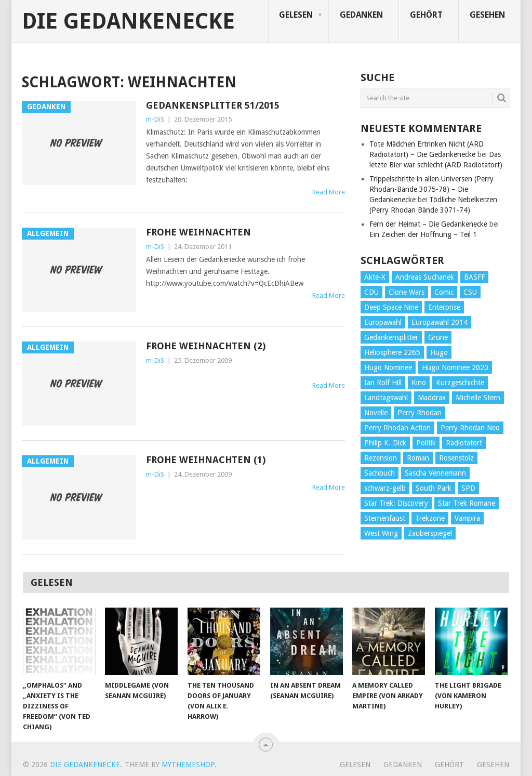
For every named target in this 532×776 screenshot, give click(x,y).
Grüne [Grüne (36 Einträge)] (438, 337)
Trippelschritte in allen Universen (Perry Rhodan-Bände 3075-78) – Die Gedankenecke (431, 189)
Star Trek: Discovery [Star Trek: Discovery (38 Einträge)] (396, 503)
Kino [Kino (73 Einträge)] (419, 383)
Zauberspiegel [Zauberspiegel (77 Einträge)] (430, 533)
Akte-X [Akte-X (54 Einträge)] (375, 277)
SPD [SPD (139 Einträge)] (468, 488)
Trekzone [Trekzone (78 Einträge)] (430, 518)
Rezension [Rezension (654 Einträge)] (381, 458)
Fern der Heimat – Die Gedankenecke (428, 224)
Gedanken (361, 15)
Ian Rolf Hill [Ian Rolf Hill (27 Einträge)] (383, 383)
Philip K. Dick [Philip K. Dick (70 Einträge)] (385, 443)
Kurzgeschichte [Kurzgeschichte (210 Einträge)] (460, 383)
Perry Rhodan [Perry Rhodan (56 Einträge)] (420, 413)
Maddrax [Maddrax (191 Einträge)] (432, 398)
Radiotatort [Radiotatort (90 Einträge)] (464, 443)
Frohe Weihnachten (198, 232)
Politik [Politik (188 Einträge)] (426, 443)
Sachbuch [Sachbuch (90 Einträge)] (380, 473)
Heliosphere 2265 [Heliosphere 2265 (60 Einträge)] (392, 352)
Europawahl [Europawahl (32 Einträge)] (383, 322)
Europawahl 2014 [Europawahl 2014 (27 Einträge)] (440, 322)
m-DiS (155, 119)
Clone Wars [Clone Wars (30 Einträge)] (407, 292)
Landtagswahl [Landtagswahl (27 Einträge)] (386, 398)
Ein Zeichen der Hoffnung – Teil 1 (423, 234)
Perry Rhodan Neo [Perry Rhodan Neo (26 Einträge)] (470, 428)
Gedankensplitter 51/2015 (213, 105)
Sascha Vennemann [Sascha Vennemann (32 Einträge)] (435, 473)
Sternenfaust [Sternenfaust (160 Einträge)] (385, 518)
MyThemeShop (188, 765)
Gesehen (487, 15)
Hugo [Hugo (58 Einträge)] (439, 352)
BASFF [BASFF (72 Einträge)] (474, 277)
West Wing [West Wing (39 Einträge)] (381, 533)
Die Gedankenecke (128, 21)
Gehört (426, 15)
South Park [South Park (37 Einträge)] (434, 488)
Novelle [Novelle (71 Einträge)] (376, 413)
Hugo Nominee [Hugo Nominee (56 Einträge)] (388, 367)
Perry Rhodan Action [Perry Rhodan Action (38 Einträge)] (397, 428)
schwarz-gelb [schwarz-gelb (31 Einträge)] (385, 488)
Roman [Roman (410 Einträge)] (418, 458)
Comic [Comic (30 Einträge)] (444, 292)
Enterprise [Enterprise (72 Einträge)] (444, 307)
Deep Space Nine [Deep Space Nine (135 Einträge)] (391, 307)
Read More (329, 192)
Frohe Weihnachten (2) (206, 346)
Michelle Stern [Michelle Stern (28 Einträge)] (478, 398)
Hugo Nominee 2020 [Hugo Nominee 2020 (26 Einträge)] (455, 367)
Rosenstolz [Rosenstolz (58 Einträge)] (456, 458)
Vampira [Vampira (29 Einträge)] (467, 518)
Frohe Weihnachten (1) (206, 460)
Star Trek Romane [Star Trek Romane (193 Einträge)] (467, 503)
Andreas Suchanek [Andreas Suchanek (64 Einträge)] (425, 277)
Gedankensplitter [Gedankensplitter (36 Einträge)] (391, 337)
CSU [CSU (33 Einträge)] (470, 292)
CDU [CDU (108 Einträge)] (371, 292)
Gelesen (296, 15)
